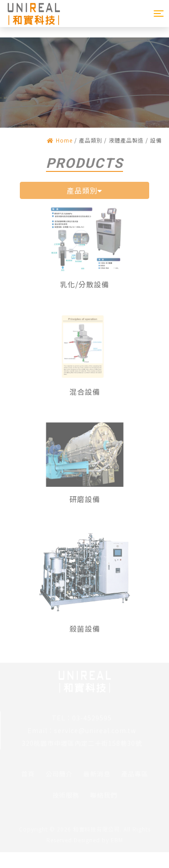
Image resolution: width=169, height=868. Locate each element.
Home (60, 140)
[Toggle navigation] (159, 14)
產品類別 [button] (84, 190)
